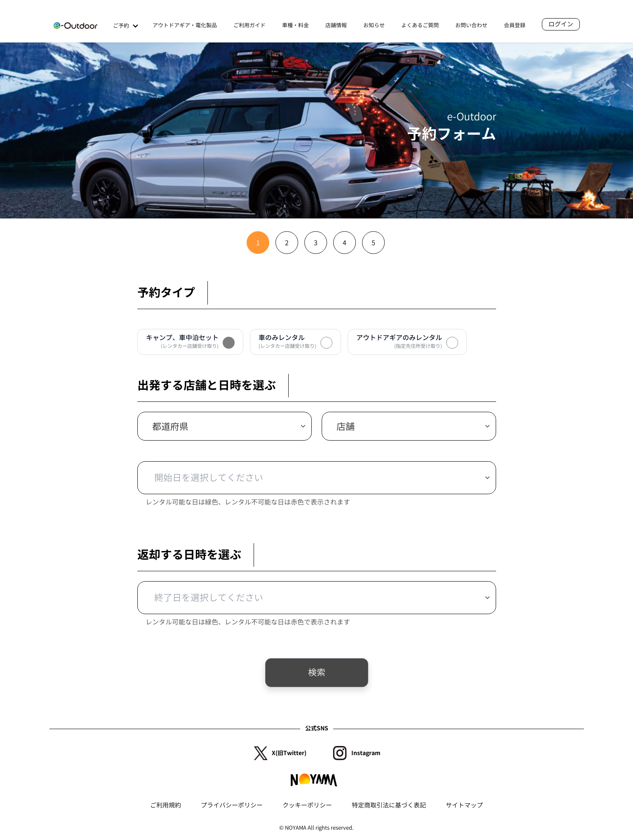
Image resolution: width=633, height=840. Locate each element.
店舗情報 (336, 25)
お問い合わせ (471, 25)
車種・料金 (295, 25)
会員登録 (515, 25)
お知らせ (374, 25)
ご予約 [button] (125, 26)
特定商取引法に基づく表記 (389, 805)
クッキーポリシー (307, 805)
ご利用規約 (166, 805)
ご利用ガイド (249, 25)
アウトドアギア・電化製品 (185, 25)
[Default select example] (225, 426)
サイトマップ (464, 805)
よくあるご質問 (420, 25)
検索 (317, 672)
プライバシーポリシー (232, 805)
